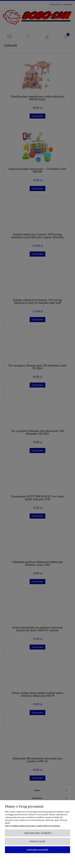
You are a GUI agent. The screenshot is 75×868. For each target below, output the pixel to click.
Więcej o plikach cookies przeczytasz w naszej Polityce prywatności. (33, 826)
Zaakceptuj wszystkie (37, 850)
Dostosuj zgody (37, 841)
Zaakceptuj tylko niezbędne (37, 833)
